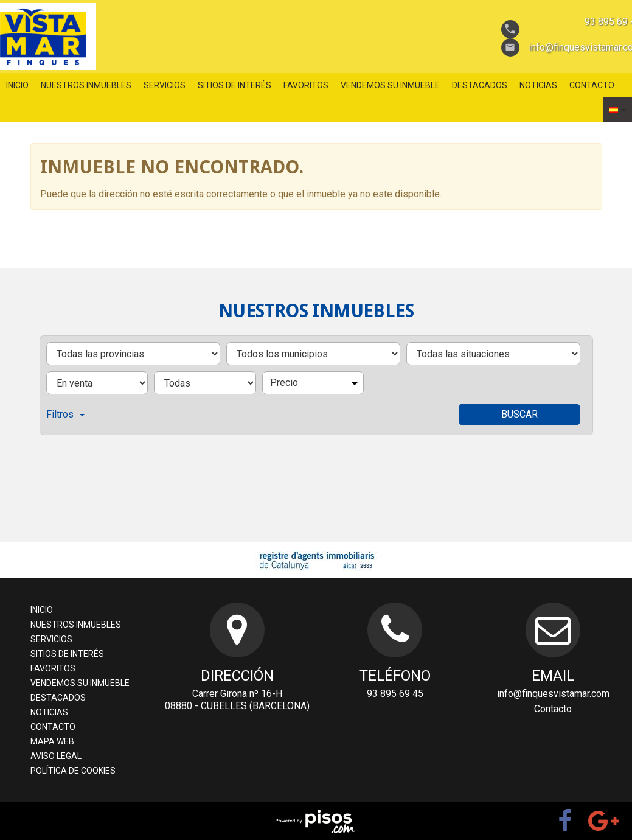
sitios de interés (234, 85)
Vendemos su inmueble (390, 85)
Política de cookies (73, 771)
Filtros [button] (65, 414)
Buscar (519, 414)
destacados (480, 85)
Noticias (538, 85)
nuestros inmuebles (86, 85)
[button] (617, 110)
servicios (165, 85)
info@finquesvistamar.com (553, 694)
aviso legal (56, 756)
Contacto (592, 85)
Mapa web (52, 741)
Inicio (17, 85)
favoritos (306, 85)
